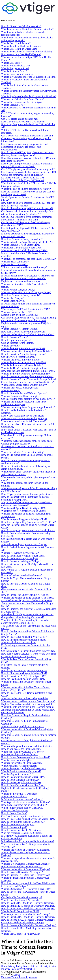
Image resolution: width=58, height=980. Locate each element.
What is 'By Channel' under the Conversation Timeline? (29, 77)
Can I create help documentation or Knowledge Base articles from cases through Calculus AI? (27, 213)
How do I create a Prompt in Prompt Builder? (24, 354)
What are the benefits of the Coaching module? (25, 698)
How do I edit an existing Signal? (18, 824)
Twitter (15, 977)
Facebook (6, 977)
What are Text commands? (14, 264)
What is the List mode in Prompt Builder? (22, 365)
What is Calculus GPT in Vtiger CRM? (21, 245)
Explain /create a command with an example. (24, 278)
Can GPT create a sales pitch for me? (20, 119)
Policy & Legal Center (12, 969)
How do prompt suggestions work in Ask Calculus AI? (28, 530)
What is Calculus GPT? (13, 105)
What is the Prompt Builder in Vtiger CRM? (23, 348)
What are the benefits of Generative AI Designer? (26, 869)
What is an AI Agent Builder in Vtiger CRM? (24, 508)
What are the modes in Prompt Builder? (21, 360)
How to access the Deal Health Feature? (21, 54)
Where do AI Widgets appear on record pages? (24, 544)
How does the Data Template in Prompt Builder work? (28, 371)
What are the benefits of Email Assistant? (22, 763)
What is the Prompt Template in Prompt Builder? (26, 374)
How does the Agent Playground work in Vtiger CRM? (29, 522)
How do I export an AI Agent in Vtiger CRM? (24, 670)
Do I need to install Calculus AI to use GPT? (23, 178)
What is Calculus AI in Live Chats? (19, 642)
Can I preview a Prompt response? (18, 357)
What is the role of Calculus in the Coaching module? (28, 707)
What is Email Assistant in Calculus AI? (21, 771)
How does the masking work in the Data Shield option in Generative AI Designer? (28, 885)
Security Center (48, 966)
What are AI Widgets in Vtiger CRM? (20, 553)
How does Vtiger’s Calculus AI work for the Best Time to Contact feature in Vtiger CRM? (29, 655)
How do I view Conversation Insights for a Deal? (26, 757)
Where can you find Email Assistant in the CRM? (26, 309)
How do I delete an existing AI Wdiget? (21, 561)
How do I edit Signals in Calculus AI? (20, 780)
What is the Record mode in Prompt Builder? (24, 362)
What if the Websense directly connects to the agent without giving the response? (27, 442)
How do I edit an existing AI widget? (20, 558)
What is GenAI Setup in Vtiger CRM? (20, 911)
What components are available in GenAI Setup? (25, 914)
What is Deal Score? (11, 63)
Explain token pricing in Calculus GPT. (21, 315)
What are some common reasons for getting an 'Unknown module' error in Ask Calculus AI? (24, 420)
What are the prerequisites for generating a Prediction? (28, 407)
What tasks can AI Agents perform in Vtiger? (24, 511)
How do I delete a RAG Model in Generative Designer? (29, 920)
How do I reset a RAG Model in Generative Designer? (28, 917)
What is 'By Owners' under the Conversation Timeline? (29, 96)
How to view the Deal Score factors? (19, 754)
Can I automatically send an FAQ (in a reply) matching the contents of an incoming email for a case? (28, 319)
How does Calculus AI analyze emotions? (22, 239)
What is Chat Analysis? (13, 298)
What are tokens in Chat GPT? (16, 312)
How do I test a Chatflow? (14, 813)
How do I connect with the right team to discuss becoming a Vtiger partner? (25, 498)
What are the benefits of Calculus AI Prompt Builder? (28, 334)
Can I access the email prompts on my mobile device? (28, 399)
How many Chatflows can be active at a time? (24, 805)
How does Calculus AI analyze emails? (21, 295)
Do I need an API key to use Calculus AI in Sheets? (27, 600)
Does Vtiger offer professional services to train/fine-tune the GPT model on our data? (27, 165)
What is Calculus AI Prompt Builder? (20, 329)
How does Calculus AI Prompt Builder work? (24, 332)
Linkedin (24, 977)
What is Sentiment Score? (14, 71)
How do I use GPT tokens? (15, 206)
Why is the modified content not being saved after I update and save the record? (27, 504)
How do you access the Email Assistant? (21, 749)
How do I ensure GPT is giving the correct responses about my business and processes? (27, 154)
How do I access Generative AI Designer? (22, 872)
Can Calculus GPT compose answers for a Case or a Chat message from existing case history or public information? (27, 138)
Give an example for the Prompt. (17, 343)
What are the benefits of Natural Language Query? (26, 292)
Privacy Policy (15, 966)
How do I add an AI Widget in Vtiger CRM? (23, 556)
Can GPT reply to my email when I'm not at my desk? (28, 169)
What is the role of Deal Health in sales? (21, 46)
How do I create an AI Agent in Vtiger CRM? (24, 676)
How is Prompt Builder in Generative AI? (22, 867)
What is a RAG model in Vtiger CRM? (21, 934)
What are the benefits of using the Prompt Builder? (26, 351)
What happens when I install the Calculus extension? (27, 29)
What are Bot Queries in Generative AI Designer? (26, 864)
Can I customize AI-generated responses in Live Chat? (28, 651)
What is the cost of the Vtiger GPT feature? (23, 180)
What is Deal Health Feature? (16, 43)
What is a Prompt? (10, 346)
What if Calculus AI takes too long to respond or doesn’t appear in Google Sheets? (25, 621)
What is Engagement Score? (15, 68)
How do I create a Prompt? (15, 337)
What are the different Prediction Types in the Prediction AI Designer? (24, 403)
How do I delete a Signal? (14, 827)
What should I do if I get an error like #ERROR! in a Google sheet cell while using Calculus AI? (27, 616)
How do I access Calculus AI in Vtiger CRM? (24, 637)
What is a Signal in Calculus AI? (17, 774)
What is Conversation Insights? (17, 760)
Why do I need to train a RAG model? (20, 900)
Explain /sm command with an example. (21, 281)
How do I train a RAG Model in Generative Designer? (28, 906)
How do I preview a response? (16, 340)
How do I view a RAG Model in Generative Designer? (28, 909)
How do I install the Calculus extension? (21, 26)
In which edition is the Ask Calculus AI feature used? (28, 276)
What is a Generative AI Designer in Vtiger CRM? (26, 889)
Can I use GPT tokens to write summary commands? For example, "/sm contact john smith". (27, 218)
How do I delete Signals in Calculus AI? (21, 782)
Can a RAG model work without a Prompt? (23, 923)
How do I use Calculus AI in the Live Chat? (23, 785)
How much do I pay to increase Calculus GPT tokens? (28, 203)
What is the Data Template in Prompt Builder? (24, 368)
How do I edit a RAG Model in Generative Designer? (28, 903)
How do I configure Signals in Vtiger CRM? (23, 777)
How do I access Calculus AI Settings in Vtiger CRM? (28, 819)
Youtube (33, 977)
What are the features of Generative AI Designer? (26, 850)
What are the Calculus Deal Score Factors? (23, 99)
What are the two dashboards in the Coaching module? (28, 701)
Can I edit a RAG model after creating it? (22, 897)
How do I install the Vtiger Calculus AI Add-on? (25, 595)
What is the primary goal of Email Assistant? (24, 768)
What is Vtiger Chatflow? (14, 796)
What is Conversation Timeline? (17, 74)
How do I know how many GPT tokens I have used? (27, 208)
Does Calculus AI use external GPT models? (23, 122)
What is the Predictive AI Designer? (19, 794)
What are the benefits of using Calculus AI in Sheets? (28, 598)
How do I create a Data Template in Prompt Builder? (27, 376)
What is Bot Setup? (11, 390)
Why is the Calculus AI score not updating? (23, 452)
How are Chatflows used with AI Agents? (22, 575)
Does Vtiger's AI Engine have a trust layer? (23, 416)
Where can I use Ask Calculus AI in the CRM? (24, 250)
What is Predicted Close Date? (16, 66)
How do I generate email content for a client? (24, 640)
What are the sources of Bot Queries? (20, 388)
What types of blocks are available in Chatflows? (26, 802)
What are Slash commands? (15, 262)
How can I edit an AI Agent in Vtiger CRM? (23, 679)
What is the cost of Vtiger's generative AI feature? (26, 189)
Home (4, 966)
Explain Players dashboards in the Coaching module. (27, 704)
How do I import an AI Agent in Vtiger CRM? (24, 673)
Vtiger (17, 974)
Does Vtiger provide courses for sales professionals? (27, 494)
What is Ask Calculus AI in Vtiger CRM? (22, 248)
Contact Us (30, 969)
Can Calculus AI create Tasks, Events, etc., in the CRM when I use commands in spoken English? (29, 173)
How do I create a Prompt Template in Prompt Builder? (29, 379)
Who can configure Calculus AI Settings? (22, 833)
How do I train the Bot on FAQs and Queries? (24, 393)
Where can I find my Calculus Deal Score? (22, 752)
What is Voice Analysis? (13, 301)
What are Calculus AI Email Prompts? (20, 396)
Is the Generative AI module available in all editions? (28, 841)
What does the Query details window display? (24, 385)
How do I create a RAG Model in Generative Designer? (29, 925)
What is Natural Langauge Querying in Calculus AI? (27, 242)
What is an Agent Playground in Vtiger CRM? (24, 519)
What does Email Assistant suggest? (19, 766)
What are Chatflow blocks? (15, 810)
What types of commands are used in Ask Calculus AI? (28, 259)
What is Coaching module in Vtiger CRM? (22, 726)
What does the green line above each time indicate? (27, 746)
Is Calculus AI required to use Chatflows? (22, 799)
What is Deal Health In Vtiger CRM (19, 49)
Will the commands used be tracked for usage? (24, 267)
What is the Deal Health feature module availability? (27, 52)
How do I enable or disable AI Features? (21, 830)
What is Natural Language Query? (18, 290)
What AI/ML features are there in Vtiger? (22, 102)
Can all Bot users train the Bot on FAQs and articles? (27, 382)
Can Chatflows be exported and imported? (22, 816)
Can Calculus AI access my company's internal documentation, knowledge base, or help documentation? (24, 147)
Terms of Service (31, 966)
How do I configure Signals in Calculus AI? (23, 822)
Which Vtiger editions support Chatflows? (22, 808)
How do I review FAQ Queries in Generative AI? (26, 875)
